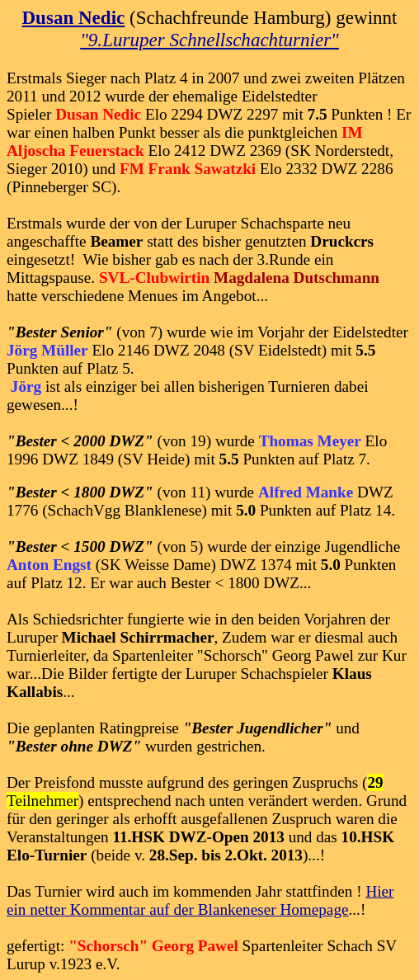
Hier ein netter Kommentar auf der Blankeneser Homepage (200, 900)
